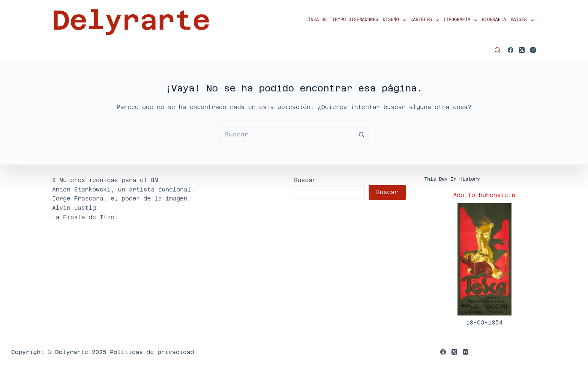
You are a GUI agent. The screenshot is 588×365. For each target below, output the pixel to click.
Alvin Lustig (74, 208)
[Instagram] (533, 50)
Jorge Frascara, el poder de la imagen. (122, 198)
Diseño (396, 20)
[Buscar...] (286, 135)
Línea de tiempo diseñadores (342, 20)
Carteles (426, 20)
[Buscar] (497, 50)
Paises (523, 20)
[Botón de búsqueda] (361, 135)
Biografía (494, 20)
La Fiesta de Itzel (85, 217)
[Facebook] (511, 50)
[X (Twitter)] (522, 50)
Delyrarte (131, 20)
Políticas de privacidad (152, 352)
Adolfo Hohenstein (484, 195)
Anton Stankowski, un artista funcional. (123, 189)
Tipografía (461, 20)
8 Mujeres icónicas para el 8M (105, 180)
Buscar (305, 180)
